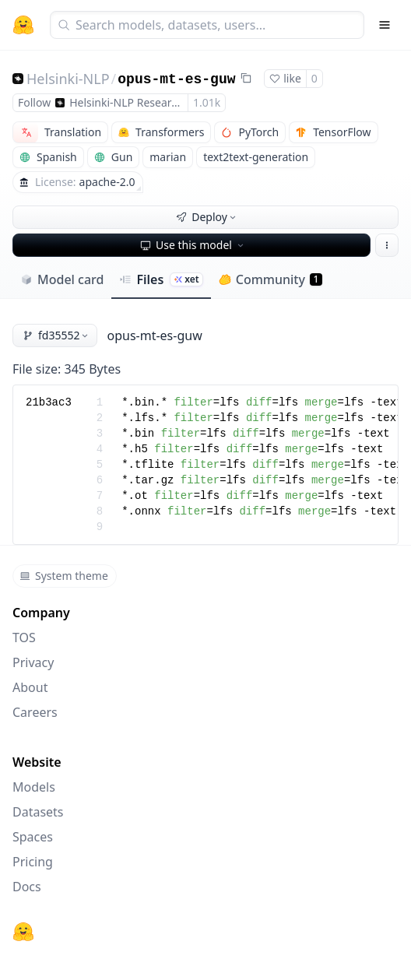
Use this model (193, 245)
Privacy (33, 662)
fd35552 (56, 335)
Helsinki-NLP (68, 79)
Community (270, 279)
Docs (27, 887)
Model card (62, 279)
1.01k (207, 102)
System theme (64, 576)
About (30, 687)
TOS (24, 638)
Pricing (33, 862)
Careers (35, 712)
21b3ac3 (49, 402)
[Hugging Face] (23, 932)
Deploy (207, 217)
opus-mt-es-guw (176, 79)
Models (34, 787)
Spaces (33, 837)
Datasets (38, 812)
